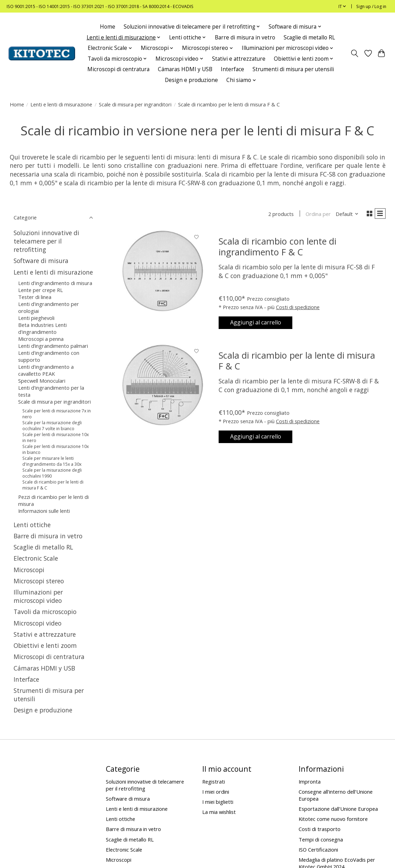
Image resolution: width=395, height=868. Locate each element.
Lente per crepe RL (41, 290)
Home (108, 27)
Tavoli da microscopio (45, 612)
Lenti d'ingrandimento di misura (55, 283)
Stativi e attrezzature (239, 59)
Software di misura (41, 261)
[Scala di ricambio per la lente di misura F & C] (163, 389)
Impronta (310, 781)
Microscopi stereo (39, 581)
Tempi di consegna (321, 839)
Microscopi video (38, 623)
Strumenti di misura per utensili (293, 69)
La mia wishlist (219, 812)
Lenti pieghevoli (36, 318)
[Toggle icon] (354, 53)
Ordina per (315, 215)
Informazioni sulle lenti (44, 511)
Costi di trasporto (320, 829)
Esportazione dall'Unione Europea (338, 809)
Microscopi (29, 570)
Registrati (214, 781)
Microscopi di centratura (118, 69)
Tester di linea (35, 297)
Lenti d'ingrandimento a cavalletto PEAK (46, 370)
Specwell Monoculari (42, 381)
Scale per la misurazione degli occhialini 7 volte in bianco (52, 426)
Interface (232, 69)
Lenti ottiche (32, 525)
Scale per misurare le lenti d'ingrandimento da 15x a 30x (52, 461)
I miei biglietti (218, 802)
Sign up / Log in (371, 6)
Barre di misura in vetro (245, 38)
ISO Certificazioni (318, 850)
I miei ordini (216, 792)
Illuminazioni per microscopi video (38, 596)
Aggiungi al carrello (262, 325)
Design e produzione (191, 80)
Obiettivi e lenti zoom (45, 645)
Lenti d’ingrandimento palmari (53, 346)
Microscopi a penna (41, 339)
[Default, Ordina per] (344, 215)
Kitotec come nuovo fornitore (333, 819)
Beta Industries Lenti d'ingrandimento (42, 328)
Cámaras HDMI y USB (185, 69)
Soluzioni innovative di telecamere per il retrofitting (46, 241)
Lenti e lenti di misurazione (61, 104)
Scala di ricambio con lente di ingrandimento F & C (277, 248)
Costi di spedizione (298, 308)
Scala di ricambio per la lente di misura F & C (297, 365)
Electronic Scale (36, 558)
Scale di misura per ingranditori (135, 104)
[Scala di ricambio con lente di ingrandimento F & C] (163, 272)
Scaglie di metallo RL (309, 38)
